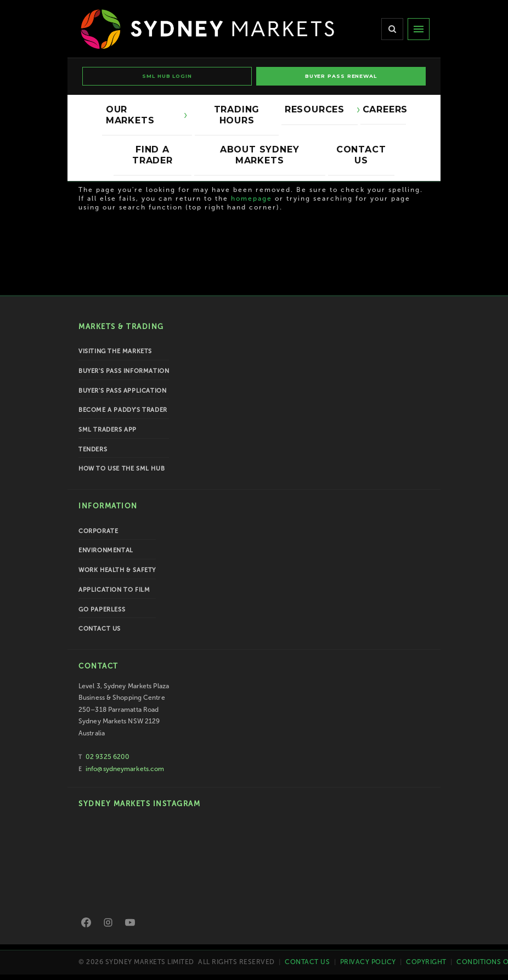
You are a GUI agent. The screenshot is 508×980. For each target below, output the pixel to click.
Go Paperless (102, 610)
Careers (384, 109)
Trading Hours (237, 115)
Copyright (426, 962)
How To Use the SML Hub (122, 469)
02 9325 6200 (108, 757)
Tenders (93, 449)
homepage (252, 199)
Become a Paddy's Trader (123, 410)
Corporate (98, 531)
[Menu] (419, 29)
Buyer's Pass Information (124, 371)
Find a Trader (153, 155)
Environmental (106, 550)
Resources (317, 109)
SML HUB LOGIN (167, 76)
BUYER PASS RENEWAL (341, 76)
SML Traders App (108, 430)
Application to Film (114, 590)
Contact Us (361, 155)
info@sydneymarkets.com (125, 769)
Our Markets (142, 115)
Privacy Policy (368, 962)
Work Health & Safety (117, 570)
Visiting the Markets (115, 351)
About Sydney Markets (260, 155)
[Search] (392, 29)
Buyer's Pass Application (122, 391)
